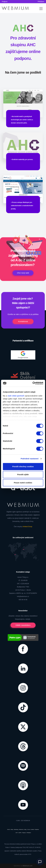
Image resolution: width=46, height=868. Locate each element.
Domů (9, 829)
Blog (25, 829)
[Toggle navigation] (41, 8)
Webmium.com (27, 866)
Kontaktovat (23, 321)
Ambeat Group (27, 527)
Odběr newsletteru (23, 625)
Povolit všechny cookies (23, 466)
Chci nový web (23, 273)
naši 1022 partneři (16, 396)
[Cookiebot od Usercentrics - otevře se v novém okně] (33, 383)
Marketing (16, 829)
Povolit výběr (23, 474)
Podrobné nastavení (30, 459)
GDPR (20, 833)
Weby (12, 829)
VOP (17, 833)
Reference (21, 829)
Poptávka (37, 829)
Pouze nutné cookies (23, 483)
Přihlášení (41, 2)
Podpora (5, 2)
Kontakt (32, 829)
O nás (28, 829)
